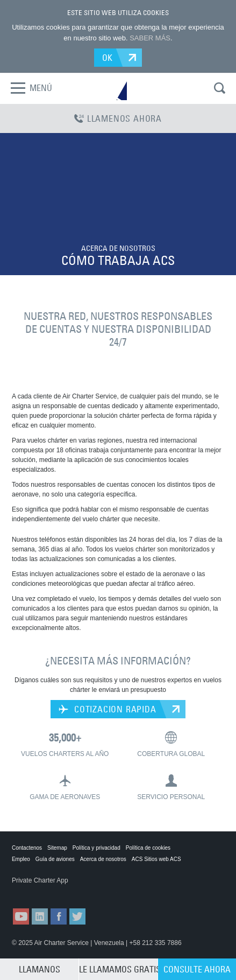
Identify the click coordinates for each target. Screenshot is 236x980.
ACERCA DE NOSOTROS (118, 248)
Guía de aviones (55, 859)
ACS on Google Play (92, 891)
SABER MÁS (150, 38)
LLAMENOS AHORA (118, 118)
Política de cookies (148, 848)
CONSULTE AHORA (197, 969)
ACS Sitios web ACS (156, 859)
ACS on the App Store (38, 891)
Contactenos (27, 848)
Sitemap (57, 848)
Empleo (21, 859)
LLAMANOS (40, 969)
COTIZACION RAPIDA (107, 709)
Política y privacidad (96, 848)
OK (108, 58)
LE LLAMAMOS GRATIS (118, 969)
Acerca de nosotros (103, 859)
